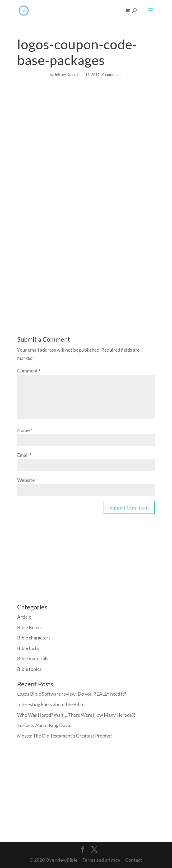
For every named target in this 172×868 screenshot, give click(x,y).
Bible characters (34, 638)
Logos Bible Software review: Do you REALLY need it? (72, 694)
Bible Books (29, 627)
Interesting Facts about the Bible (51, 704)
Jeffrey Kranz (65, 74)
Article (24, 617)
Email (24, 455)
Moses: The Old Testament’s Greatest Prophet (65, 736)
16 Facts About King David (44, 725)
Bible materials (33, 658)
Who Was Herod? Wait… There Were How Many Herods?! (76, 715)
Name (25, 430)
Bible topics (29, 669)
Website (26, 480)
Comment (29, 371)
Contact (134, 860)
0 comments (112, 74)
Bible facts (28, 648)
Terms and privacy (101, 860)
